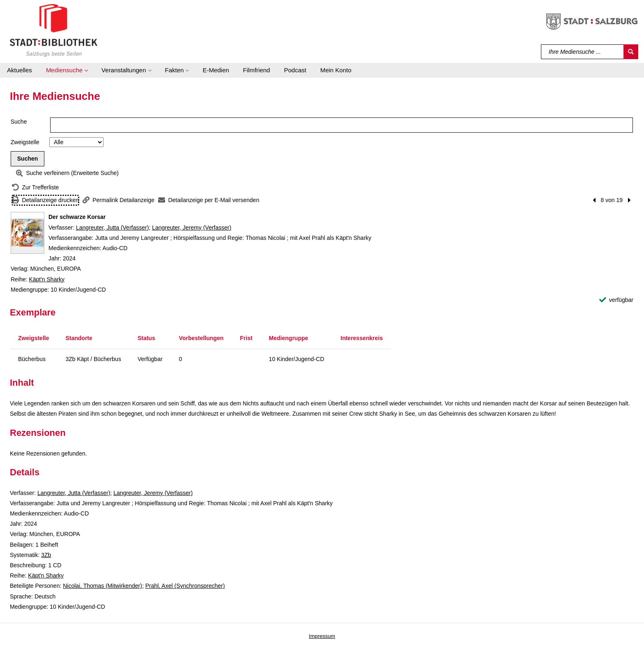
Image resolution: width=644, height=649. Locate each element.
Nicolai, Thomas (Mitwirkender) (102, 586)
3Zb (46, 555)
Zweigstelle (25, 142)
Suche (19, 122)
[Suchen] (631, 52)
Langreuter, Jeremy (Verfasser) (192, 228)
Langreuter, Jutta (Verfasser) (112, 228)
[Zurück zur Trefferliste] (35, 188)
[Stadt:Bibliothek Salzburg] (54, 30)
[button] (67, 70)
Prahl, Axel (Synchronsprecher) (185, 586)
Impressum (322, 636)
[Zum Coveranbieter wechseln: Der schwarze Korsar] (28, 233)
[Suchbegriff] (583, 52)
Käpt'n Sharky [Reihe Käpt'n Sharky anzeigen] (47, 279)
